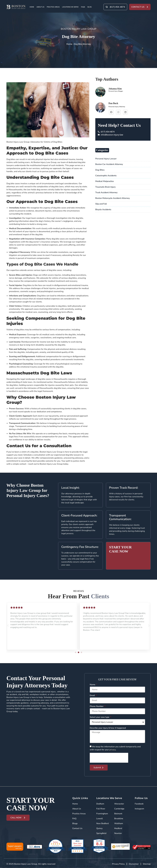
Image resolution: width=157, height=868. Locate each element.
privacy (113, 750)
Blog (90, 7)
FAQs (83, 7)
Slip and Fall (101, 204)
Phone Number (97, 706)
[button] (8, 625)
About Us (40, 7)
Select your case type (100, 717)
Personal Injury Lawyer (106, 159)
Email (93, 696)
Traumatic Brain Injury (105, 187)
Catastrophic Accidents (106, 176)
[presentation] (109, 758)
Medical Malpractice (105, 181)
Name (93, 685)
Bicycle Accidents (103, 210)
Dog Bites (100, 170)
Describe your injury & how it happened (108, 728)
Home (32, 7)
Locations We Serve (70, 7)
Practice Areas (53, 7)
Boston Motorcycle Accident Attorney (113, 198)
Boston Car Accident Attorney (109, 164)
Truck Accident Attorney (106, 192)
